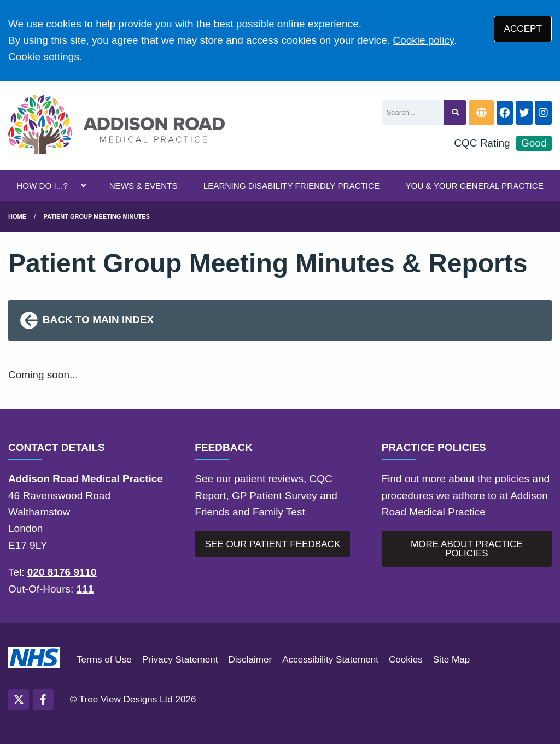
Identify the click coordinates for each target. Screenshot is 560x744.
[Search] (413, 112)
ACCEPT (523, 29)
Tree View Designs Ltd (126, 699)
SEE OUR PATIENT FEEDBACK (272, 544)
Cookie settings (44, 57)
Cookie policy (423, 40)
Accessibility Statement (330, 660)
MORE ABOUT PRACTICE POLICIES (467, 549)
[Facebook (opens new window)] (43, 700)
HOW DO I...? (42, 186)
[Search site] (455, 112)
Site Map (451, 660)
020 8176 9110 (62, 572)
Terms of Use (104, 660)
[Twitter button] (524, 113)
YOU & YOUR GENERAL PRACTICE (474, 186)
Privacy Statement (180, 660)
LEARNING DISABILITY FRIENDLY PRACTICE (291, 186)
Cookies (406, 660)
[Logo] (116, 126)
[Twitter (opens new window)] (19, 700)
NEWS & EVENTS (144, 186)
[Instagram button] (543, 113)
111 (85, 589)
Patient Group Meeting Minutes (97, 216)
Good (534, 143)
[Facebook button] (505, 113)
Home (17, 216)
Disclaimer (250, 660)
